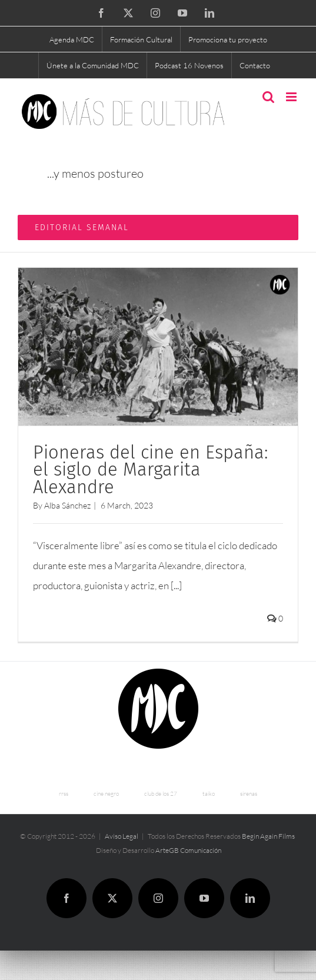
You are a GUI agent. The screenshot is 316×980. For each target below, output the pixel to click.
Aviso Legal (122, 836)
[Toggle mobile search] (268, 97)
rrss (64, 794)
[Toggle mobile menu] (292, 97)
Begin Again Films (268, 836)
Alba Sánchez (67, 505)
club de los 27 (161, 794)
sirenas (249, 794)
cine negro (106, 794)
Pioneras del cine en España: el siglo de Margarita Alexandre (150, 470)
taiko (209, 794)
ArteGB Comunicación (188, 850)
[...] (176, 585)
